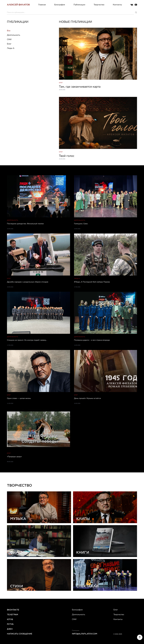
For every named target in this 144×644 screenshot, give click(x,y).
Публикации (79, 5)
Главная (42, 5)
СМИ (9, 39)
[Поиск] (136, 12)
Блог (9, 44)
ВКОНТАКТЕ (13, 610)
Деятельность (14, 35)
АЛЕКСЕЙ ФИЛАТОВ (18, 5)
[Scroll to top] (140, 641)
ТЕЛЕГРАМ (13, 615)
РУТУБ (10, 624)
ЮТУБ (10, 619)
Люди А (11, 48)
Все (9, 31)
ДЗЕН (10, 629)
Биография (60, 5)
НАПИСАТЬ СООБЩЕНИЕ (20, 634)
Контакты (117, 5)
